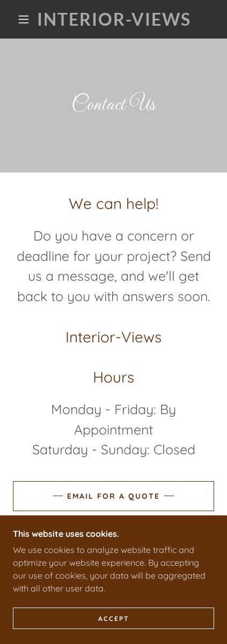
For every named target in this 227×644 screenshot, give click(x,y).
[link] (114, 19)
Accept (114, 619)
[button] (24, 19)
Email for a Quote (113, 496)
